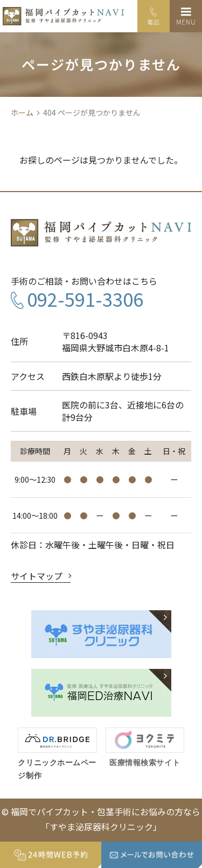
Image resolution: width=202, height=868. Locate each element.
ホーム (22, 113)
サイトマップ (37, 576)
